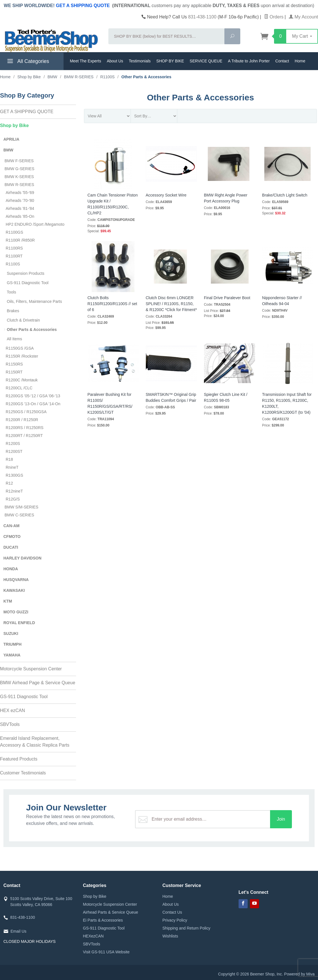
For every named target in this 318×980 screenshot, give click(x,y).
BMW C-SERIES (19, 515)
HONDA (11, 569)
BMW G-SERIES (19, 169)
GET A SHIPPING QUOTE (83, 6)
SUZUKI (11, 633)
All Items (14, 339)
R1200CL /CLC (19, 388)
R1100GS (14, 232)
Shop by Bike (14, 125)
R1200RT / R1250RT (24, 436)
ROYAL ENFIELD (19, 623)
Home (300, 61)
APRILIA (11, 139)
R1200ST (14, 451)
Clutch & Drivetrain (23, 320)
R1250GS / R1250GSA (26, 412)
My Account (303, 17)
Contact (282, 61)
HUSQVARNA (16, 580)
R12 (9, 483)
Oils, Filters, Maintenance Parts (34, 301)
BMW (8, 150)
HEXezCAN (93, 936)
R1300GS (14, 475)
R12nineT (14, 491)
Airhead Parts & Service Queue (110, 912)
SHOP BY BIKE (170, 61)
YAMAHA (12, 655)
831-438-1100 (202, 17)
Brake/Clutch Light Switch (285, 195)
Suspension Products (26, 273)
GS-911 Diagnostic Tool (28, 283)
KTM (8, 601)
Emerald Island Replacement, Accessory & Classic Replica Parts (35, 742)
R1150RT (14, 372)
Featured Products (19, 759)
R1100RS (14, 248)
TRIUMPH (12, 644)
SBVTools (10, 724)
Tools (11, 292)
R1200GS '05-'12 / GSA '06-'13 (33, 396)
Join (281, 819)
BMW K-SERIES (19, 177)
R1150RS (14, 364)
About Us (115, 61)
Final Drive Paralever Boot (227, 298)
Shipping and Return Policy (187, 928)
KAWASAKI (14, 590)
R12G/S (13, 499)
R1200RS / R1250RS (25, 428)
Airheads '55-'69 (20, 193)
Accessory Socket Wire (166, 195)
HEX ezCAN (12, 710)
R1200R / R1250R (22, 420)
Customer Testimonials (23, 773)
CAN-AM (11, 526)
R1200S (13, 443)
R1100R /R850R (20, 240)
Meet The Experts (85, 61)
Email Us (18, 931)
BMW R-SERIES (19, 185)
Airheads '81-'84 (20, 208)
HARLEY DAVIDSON (22, 558)
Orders (274, 17)
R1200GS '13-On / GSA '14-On (33, 404)
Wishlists (170, 936)
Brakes (13, 311)
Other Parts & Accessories (32, 330)
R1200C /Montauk (22, 380)
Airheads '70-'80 (20, 200)
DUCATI (11, 547)
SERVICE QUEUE (206, 61)
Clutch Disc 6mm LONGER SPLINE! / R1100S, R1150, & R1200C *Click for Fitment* (171, 304)
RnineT (12, 467)
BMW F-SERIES (19, 161)
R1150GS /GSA (20, 348)
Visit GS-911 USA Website (106, 952)
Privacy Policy (175, 920)
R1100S (13, 264)
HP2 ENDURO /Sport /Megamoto (35, 224)
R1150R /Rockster (22, 356)
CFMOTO (12, 537)
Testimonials (140, 61)
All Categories (27, 62)
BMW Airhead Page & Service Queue (38, 683)
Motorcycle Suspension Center (31, 669)
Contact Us (172, 912)
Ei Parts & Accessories (103, 920)
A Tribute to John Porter (249, 61)
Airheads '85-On (20, 216)
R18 (9, 459)
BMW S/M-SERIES (21, 507)
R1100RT (14, 256)
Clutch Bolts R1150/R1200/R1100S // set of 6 (112, 304)
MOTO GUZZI (16, 612)
